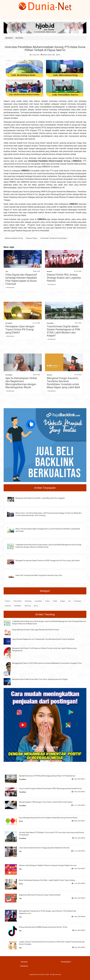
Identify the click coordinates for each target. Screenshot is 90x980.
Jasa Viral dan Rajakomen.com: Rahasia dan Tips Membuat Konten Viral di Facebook (43, 639)
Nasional (49, 272)
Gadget (63, 601)
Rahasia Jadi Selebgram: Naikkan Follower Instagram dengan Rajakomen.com (48, 865)
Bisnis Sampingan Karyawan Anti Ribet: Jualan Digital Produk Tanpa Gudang (47, 880)
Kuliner (48, 601)
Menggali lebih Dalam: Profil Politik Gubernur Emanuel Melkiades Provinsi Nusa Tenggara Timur (47, 663)
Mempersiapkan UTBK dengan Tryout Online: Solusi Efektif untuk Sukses (46, 802)
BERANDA (9, 38)
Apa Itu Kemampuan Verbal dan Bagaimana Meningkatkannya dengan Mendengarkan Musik (21, 383)
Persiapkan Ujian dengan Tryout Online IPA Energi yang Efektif (20, 329)
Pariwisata (28, 601)
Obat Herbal (18, 601)
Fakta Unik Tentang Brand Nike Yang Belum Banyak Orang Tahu (39, 575)
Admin (58, 55)
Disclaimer (24, 966)
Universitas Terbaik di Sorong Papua (54, 238)
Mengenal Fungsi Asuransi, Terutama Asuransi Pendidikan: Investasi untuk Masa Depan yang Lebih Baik (63, 383)
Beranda (24, 962)
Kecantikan (38, 601)
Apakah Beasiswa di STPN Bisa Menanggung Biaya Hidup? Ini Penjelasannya (47, 776)
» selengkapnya (10, 287)
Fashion (8, 601)
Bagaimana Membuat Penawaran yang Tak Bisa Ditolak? (40, 895)
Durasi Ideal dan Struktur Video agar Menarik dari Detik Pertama (36, 630)
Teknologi (28, 606)
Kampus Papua (39, 210)
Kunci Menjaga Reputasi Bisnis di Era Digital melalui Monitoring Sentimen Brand (48, 818)
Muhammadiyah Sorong (59, 161)
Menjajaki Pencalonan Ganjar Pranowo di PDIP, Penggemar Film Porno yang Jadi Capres (48, 561)
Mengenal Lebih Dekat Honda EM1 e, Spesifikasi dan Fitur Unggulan (40, 498)
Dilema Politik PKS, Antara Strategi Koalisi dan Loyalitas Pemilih (64, 278)
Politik (55, 601)
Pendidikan (9, 323)
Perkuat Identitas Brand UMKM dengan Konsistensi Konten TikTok (43, 927)
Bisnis (36, 606)
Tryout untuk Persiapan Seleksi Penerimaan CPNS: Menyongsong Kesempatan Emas (50, 788)
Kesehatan (78, 601)
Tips (7, 272)
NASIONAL (19, 38)
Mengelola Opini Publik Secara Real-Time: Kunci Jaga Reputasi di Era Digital (40, 679)
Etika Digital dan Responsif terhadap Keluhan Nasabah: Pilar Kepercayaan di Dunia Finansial (21, 279)
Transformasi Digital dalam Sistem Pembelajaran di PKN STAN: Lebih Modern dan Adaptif (63, 331)
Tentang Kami (66, 962)
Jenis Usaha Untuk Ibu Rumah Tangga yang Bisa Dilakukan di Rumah (44, 848)
